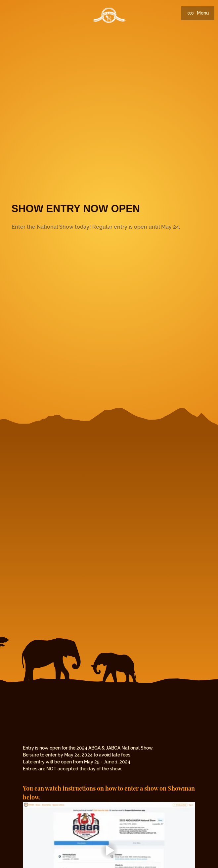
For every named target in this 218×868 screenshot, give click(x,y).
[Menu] (198, 13)
